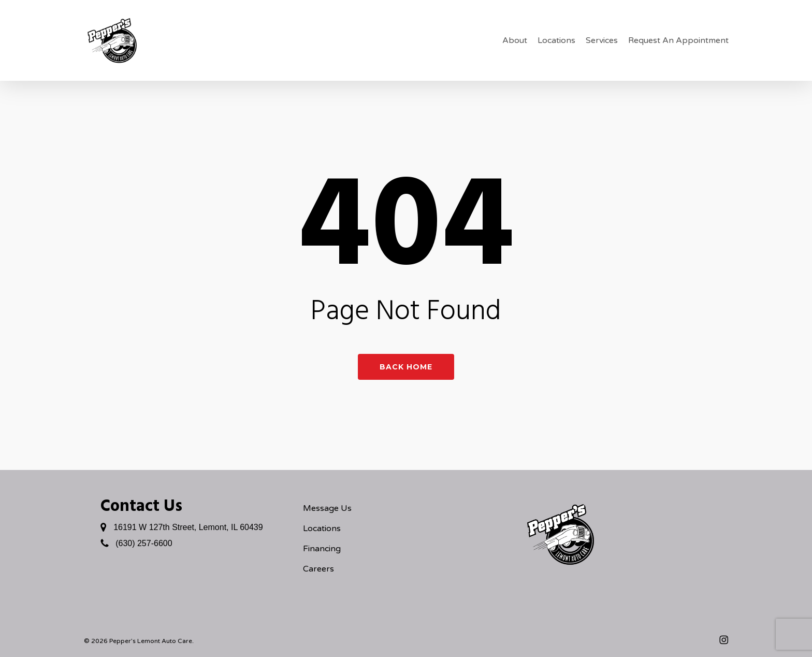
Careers (318, 569)
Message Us (327, 508)
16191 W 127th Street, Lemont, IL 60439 (188, 527)
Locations (322, 529)
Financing (322, 549)
